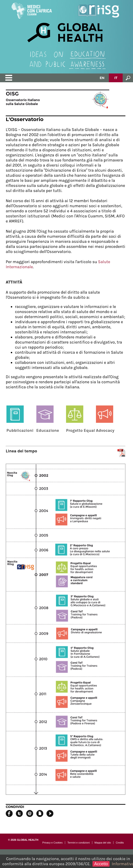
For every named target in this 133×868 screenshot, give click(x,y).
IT (116, 78)
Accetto (101, 864)
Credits (120, 843)
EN (102, 78)
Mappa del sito (103, 843)
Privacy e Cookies (52, 843)
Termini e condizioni (79, 843)
